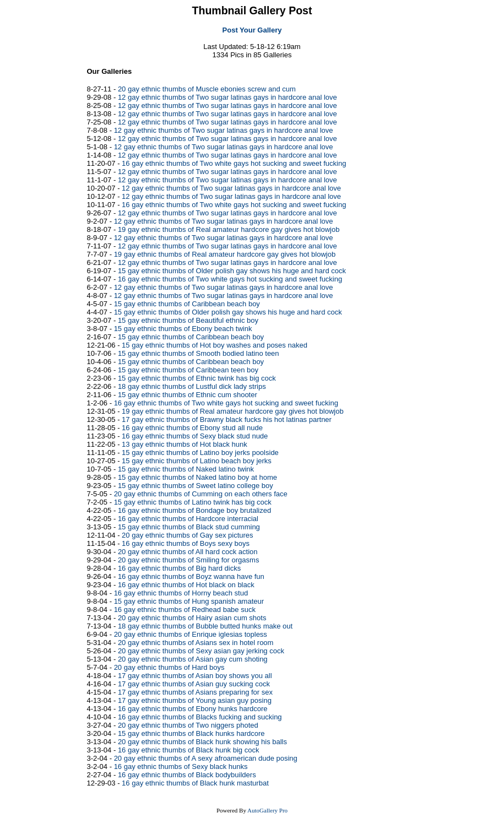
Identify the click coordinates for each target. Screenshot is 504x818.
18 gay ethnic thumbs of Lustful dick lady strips (192, 386)
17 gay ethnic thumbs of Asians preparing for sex (195, 692)
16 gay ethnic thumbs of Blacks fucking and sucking (200, 717)
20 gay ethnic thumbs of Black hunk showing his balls (202, 742)
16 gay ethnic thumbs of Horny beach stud (181, 593)
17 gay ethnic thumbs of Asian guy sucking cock (194, 684)
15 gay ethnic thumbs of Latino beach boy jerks (197, 461)
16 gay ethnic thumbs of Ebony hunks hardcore (193, 709)
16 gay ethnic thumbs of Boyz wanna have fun (191, 576)
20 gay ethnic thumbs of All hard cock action (188, 552)
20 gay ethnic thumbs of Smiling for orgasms (189, 560)
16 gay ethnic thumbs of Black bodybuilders (187, 775)
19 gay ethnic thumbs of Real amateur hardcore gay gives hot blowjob (229, 229)
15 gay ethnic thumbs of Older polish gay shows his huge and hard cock (232, 271)
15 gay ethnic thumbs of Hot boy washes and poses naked (215, 345)
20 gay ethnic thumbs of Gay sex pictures (187, 535)
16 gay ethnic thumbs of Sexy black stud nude (195, 436)
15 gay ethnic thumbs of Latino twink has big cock (193, 502)
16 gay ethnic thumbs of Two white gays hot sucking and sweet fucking (234, 163)
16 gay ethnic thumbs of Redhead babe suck (185, 610)
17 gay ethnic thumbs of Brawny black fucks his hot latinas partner (227, 419)
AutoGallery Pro (267, 810)
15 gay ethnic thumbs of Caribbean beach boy (187, 304)
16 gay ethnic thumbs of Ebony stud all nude (192, 428)
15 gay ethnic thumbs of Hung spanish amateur (189, 601)
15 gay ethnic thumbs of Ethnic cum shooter (188, 395)
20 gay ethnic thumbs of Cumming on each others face (201, 494)
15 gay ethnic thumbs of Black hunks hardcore (191, 733)
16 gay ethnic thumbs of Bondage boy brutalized (194, 510)
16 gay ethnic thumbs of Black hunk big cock (189, 750)
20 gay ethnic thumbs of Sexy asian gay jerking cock (201, 651)
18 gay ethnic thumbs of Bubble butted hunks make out (205, 626)
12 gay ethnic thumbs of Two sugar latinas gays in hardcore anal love (227, 97)
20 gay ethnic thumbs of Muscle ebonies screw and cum (207, 89)
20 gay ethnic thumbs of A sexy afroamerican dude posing (206, 758)
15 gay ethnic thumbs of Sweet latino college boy (196, 486)
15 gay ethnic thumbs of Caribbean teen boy (188, 370)
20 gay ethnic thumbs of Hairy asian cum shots (192, 618)
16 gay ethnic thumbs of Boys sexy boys (186, 543)
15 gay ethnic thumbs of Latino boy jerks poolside (200, 453)
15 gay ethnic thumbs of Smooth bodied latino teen (199, 353)
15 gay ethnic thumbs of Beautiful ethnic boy (188, 320)
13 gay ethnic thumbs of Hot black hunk (185, 444)
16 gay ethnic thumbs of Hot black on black (186, 585)
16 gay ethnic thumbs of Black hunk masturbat (195, 783)
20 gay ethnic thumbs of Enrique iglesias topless (191, 634)
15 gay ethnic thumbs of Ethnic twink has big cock (197, 378)
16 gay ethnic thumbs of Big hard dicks (179, 568)
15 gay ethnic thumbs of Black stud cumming (189, 527)
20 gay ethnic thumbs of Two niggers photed (188, 725)
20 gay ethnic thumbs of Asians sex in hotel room (196, 643)
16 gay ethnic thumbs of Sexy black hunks (181, 766)
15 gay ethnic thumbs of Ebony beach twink (183, 329)
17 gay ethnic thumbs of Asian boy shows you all (195, 676)
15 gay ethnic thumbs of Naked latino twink (186, 469)
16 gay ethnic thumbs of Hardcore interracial (188, 519)
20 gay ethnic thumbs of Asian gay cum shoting (193, 659)
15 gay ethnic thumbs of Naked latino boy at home (197, 477)
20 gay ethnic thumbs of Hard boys (169, 667)
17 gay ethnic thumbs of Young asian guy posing (195, 700)
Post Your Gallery (252, 30)
